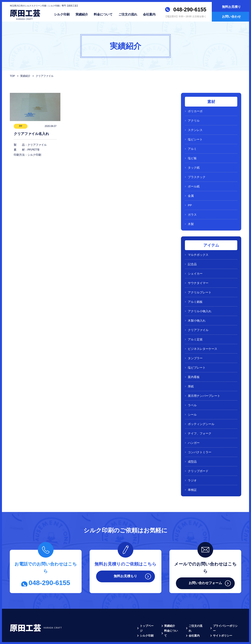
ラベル (192, 388)
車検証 (192, 467)
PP (190, 199)
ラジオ (192, 458)
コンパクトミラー (200, 432)
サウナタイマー (198, 273)
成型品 (192, 441)
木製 (191, 217)
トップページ (148, 603)
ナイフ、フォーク (200, 414)
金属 (191, 190)
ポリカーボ (195, 111)
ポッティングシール (201, 405)
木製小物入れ (197, 308)
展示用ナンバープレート (204, 379)
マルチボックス (198, 247)
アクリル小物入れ (200, 300)
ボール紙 (194, 181)
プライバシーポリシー (227, 603)
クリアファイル (198, 317)
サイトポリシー (223, 610)
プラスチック (197, 172)
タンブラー (195, 344)
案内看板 (194, 361)
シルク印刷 (62, 14)
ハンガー (194, 423)
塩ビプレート (197, 352)
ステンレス (195, 128)
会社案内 (149, 14)
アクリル (194, 120)
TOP (12, 76)
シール (192, 397)
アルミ (192, 146)
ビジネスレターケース (203, 335)
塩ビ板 (192, 155)
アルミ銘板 (195, 291)
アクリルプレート (200, 282)
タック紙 (194, 164)
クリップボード (198, 449)
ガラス (192, 208)
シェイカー (195, 264)
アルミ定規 (195, 326)
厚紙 (191, 370)
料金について (103, 14)
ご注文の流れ (128, 14)
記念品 (192, 256)
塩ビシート (195, 137)
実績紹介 (82, 14)
